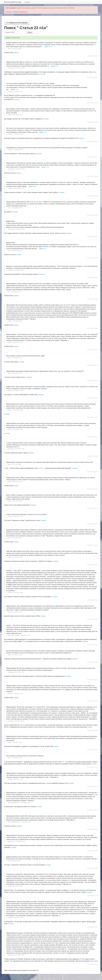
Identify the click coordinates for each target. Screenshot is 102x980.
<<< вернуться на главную (17, 23)
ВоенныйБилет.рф (13, 2)
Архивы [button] (28, 2)
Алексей (16, 53)
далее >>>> (48, 47)
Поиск (30, 32)
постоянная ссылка (92, 56)
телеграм (15, 12)
